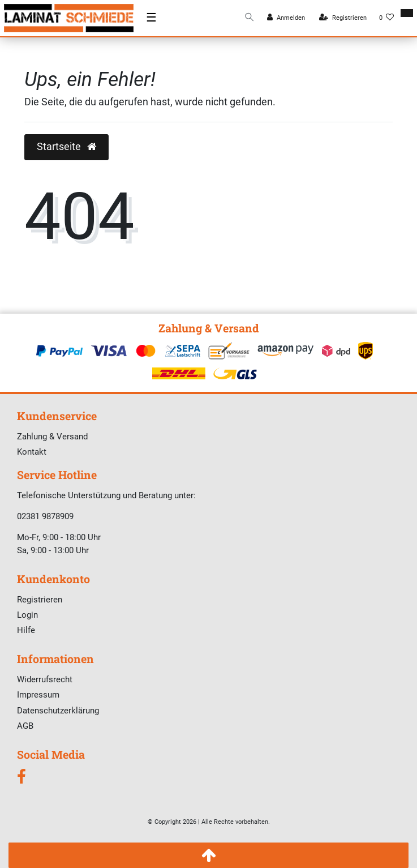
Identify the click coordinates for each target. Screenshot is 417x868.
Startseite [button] (66, 147)
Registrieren (40, 600)
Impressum (38, 695)
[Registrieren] (343, 18)
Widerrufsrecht (45, 679)
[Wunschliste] (387, 18)
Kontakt (32, 452)
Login (27, 615)
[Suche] (250, 18)
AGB (25, 726)
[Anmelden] (286, 18)
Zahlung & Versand (52, 437)
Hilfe (26, 630)
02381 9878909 (45, 516)
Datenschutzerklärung (58, 711)
